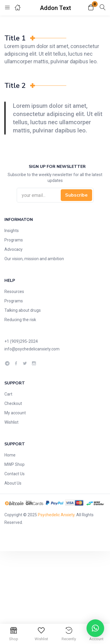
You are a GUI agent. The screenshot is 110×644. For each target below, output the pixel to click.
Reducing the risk (20, 320)
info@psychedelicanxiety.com (32, 349)
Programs (14, 240)
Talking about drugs (23, 310)
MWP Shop (15, 464)
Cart (8, 394)
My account (15, 413)
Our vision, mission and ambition (34, 259)
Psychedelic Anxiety (56, 515)
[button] (91, 8)
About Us (13, 483)
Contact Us (15, 474)
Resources (14, 292)
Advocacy (13, 249)
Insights (12, 231)
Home (10, 455)
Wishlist (11, 422)
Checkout (13, 403)
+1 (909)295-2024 (21, 341)
